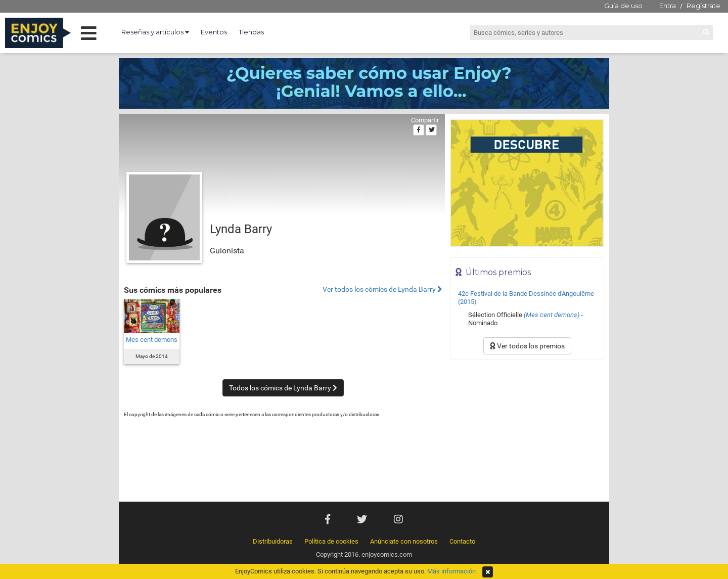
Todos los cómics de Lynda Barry (283, 388)
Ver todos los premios (527, 346)
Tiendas (251, 32)
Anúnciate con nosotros (404, 541)
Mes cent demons (152, 340)
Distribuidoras (273, 541)
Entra (668, 6)
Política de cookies (331, 541)
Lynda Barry (241, 229)
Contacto (462, 541)
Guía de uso (623, 6)
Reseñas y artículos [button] (155, 32)
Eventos (214, 32)
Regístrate (703, 6)
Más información (451, 571)
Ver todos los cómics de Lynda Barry (382, 289)
